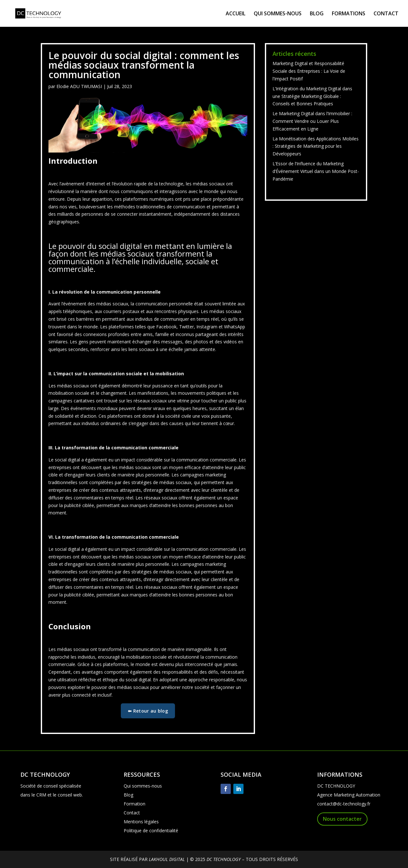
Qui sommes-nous (143, 786)
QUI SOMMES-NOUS (278, 14)
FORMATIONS (349, 14)
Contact (132, 813)
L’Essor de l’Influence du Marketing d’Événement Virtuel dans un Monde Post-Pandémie (316, 171)
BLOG (317, 14)
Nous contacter (342, 819)
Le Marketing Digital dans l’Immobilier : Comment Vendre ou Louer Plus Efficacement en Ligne (312, 121)
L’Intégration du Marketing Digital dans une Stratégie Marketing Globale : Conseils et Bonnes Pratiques (312, 96)
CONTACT (386, 14)
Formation (135, 804)
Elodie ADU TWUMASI (79, 86)
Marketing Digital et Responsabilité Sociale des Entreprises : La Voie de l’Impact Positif (309, 71)
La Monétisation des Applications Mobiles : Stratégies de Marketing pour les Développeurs (316, 146)
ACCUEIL (236, 14)
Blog (128, 795)
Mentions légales (141, 822)
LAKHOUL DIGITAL (167, 859)
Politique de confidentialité (151, 831)
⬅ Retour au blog (148, 711)
